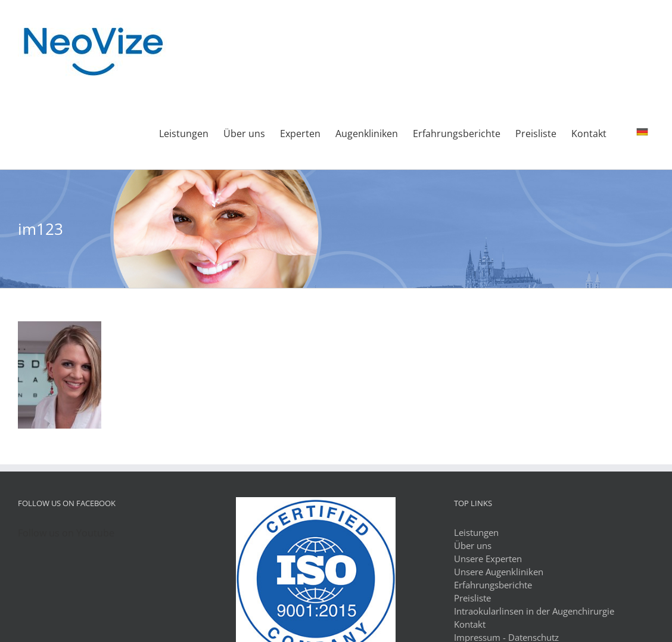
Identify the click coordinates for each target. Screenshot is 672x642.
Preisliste (472, 598)
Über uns (473, 545)
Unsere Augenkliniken (499, 572)
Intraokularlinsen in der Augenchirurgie (534, 611)
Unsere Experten (488, 559)
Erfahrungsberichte (493, 585)
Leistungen (476, 532)
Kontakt (470, 624)
